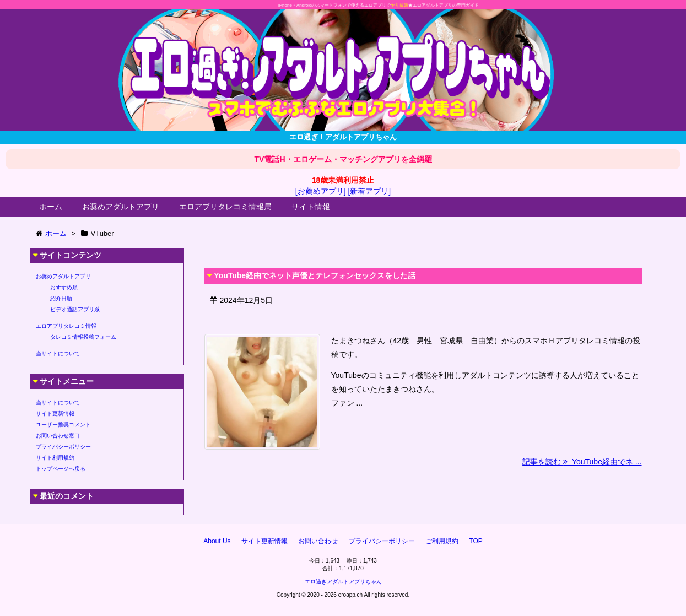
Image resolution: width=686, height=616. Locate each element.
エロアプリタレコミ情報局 (225, 207)
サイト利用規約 (55, 458)
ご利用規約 (442, 541)
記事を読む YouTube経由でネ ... (582, 462)
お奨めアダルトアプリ (121, 207)
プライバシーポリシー (63, 447)
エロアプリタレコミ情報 (66, 326)
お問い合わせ (318, 541)
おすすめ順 (64, 287)
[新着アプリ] (369, 191)
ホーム (51, 207)
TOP (476, 541)
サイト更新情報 (55, 414)
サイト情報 (311, 207)
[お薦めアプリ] (321, 191)
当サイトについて (58, 353)
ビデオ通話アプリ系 (75, 309)
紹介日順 (61, 298)
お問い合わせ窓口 (58, 436)
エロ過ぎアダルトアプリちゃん (343, 582)
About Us (217, 541)
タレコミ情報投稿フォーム (83, 337)
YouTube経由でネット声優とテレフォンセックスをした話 (315, 275)
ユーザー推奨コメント (63, 425)
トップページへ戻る (61, 469)
